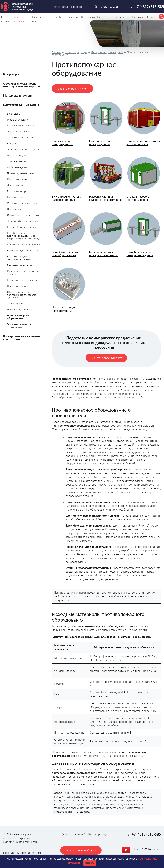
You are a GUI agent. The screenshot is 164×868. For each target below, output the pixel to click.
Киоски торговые (17, 179)
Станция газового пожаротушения (138, 198)
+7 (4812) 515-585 (149, 7)
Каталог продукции (76, 52)
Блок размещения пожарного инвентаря (103, 254)
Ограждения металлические (23, 215)
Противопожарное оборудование (18, 317)
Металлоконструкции (18, 95)
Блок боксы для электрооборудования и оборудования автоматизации (24, 236)
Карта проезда (98, 834)
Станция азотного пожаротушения (101, 143)
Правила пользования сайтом (22, 853)
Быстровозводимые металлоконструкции (19, 258)
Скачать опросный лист (72, 89)
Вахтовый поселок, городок (23, 265)
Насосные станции (18, 286)
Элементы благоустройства (23, 221)
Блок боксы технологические (24, 244)
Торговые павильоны (19, 131)
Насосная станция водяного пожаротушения (106, 198)
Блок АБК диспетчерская (21, 227)
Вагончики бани (16, 197)
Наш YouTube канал (147, 849)
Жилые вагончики (17, 161)
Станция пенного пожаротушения (63, 143)
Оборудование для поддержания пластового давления (22, 295)
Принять (90, 863)
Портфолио (73, 17)
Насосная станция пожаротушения (64, 309)
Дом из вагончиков (18, 185)
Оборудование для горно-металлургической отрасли (22, 85)
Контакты (151, 17)
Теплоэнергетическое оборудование (19, 326)
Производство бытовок (21, 173)
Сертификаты (120, 17)
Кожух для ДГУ (16, 143)
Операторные (15, 303)
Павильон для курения (20, 309)
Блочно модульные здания (22, 250)
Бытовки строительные (20, 125)
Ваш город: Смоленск (68, 7)
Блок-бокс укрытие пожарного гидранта (140, 254)
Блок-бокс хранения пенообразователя (65, 254)
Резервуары (11, 74)
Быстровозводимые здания (107, 52)
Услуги (53, 17)
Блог (62, 17)
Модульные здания (18, 120)
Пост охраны (15, 209)
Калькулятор (88, 17)
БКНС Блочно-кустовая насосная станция (67, 198)
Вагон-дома (14, 114)
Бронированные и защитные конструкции (22, 338)
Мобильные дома (17, 167)
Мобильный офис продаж (22, 280)
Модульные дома (17, 155)
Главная (56, 52)
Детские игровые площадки (23, 149)
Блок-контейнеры (17, 191)
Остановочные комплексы (22, 203)
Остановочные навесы (20, 137)
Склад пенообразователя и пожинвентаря (143, 143)
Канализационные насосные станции (23, 273)
